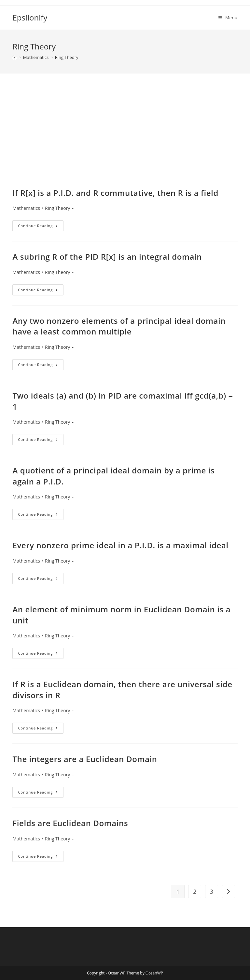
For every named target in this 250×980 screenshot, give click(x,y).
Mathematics (26, 208)
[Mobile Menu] (228, 18)
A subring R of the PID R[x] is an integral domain (107, 257)
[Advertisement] (125, 139)
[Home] (14, 57)
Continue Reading (41, 227)
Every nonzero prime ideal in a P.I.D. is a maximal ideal (120, 545)
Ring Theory (67, 57)
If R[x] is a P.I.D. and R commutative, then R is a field (115, 193)
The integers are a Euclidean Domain (85, 759)
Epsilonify (30, 17)
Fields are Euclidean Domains (70, 823)
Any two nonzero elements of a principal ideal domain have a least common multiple (119, 326)
